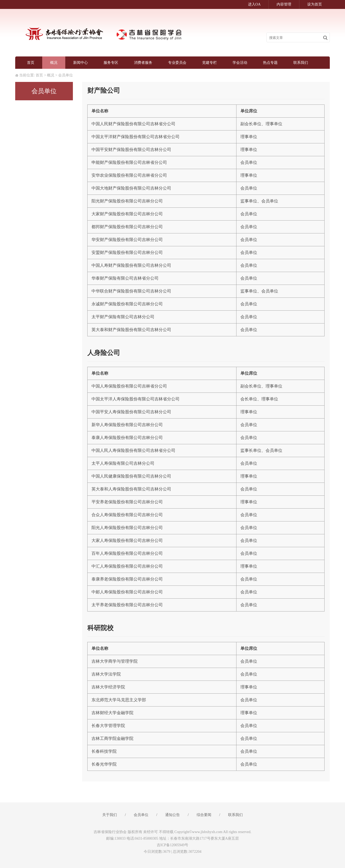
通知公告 (172, 815)
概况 (54, 63)
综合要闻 (204, 815)
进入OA (254, 4)
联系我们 (301, 63)
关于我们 (110, 815)
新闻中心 (80, 63)
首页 (31, 63)
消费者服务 (143, 63)
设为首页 (315, 4)
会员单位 (66, 75)
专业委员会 (177, 63)
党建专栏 (209, 63)
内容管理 (284, 4)
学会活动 (240, 63)
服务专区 (111, 63)
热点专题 (270, 63)
